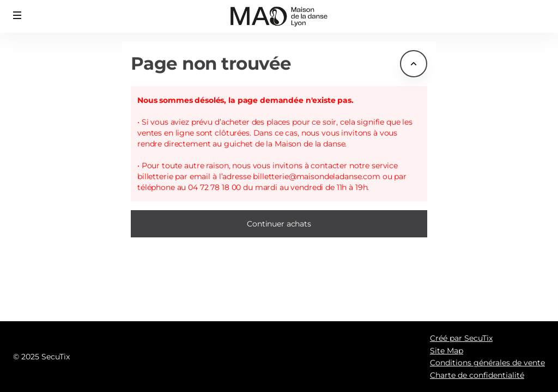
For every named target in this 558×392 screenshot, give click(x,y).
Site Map (447, 351)
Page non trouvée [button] (211, 63)
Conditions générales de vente (487, 363)
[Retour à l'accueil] (279, 16)
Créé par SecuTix (461, 338)
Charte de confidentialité (477, 375)
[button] (17, 15)
